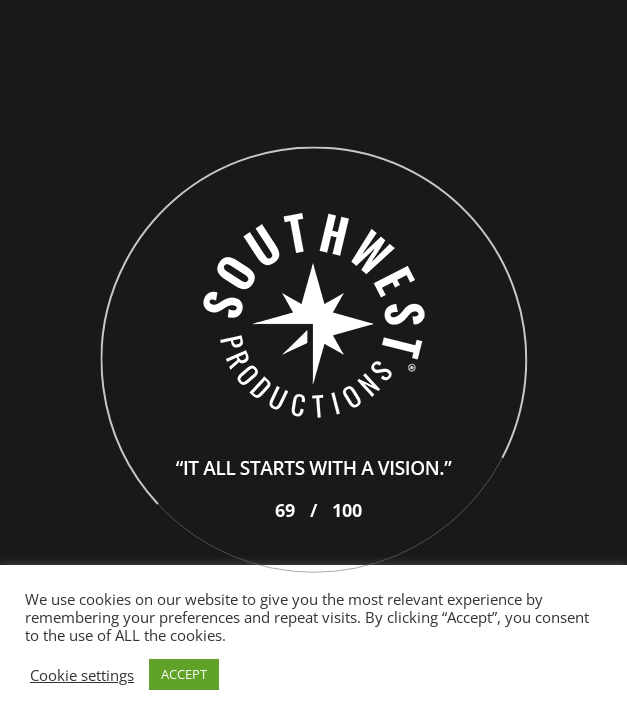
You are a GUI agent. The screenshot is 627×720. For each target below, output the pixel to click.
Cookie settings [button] (82, 675)
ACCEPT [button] (184, 674)
